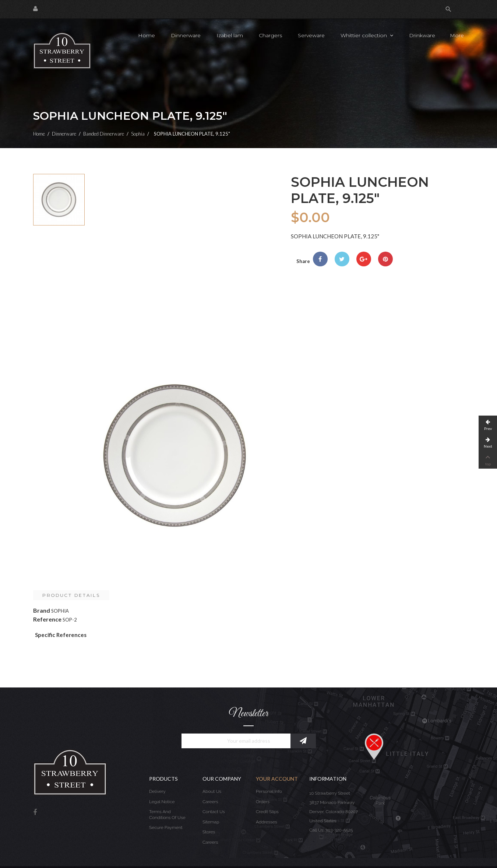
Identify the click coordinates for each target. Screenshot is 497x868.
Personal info (269, 791)
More (457, 35)
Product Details (71, 595)
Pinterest (385, 259)
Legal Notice (162, 802)
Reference (47, 619)
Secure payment (166, 827)
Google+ (364, 259)
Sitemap (211, 822)
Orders (263, 802)
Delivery (157, 791)
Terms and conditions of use (167, 815)
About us (212, 791)
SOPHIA (60, 611)
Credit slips (267, 812)
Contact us (214, 812)
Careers (210, 802)
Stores (209, 832)
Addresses (267, 822)
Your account (277, 779)
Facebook (35, 813)
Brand (42, 610)
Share (320, 259)
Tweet (342, 259)
